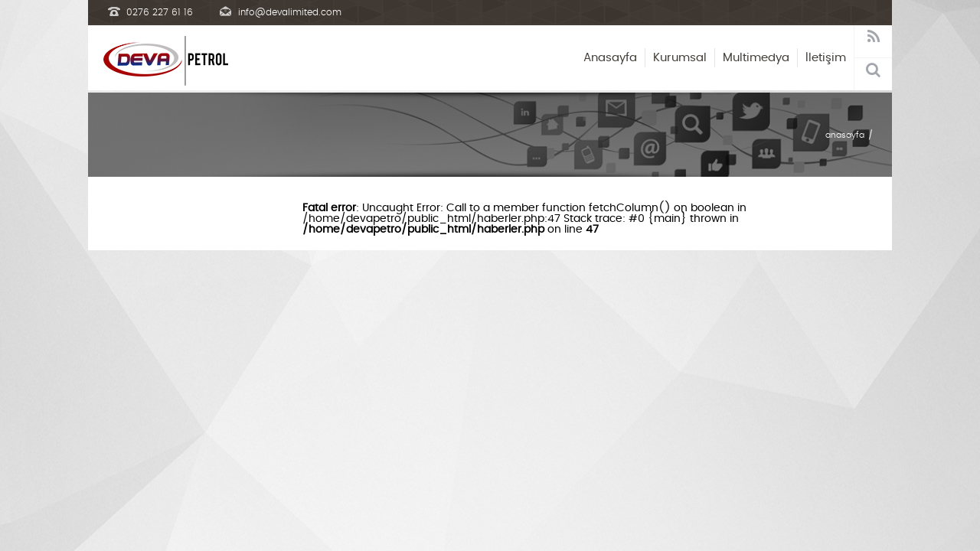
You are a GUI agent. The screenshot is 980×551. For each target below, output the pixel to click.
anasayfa (845, 135)
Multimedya (756, 58)
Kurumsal (680, 58)
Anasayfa (610, 58)
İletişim (826, 58)
